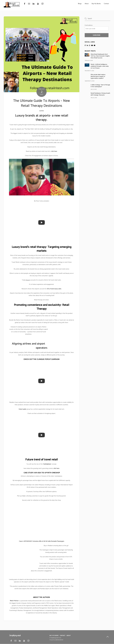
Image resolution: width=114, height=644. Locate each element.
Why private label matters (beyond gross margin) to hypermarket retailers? (98, 76)
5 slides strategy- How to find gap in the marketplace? (100, 86)
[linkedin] (34, 4)
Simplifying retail (55, 638)
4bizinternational (59, 640)
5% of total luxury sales (54, 289)
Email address (89, 25)
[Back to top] (108, 637)
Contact (106, 4)
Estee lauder (22, 409)
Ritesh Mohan (14, 601)
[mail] (29, 4)
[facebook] (25, 4)
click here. (54, 151)
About (87, 4)
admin (42, 111)
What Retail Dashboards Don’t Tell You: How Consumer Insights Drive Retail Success (100, 56)
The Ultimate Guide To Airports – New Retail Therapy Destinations (42, 103)
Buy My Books (96, 4)
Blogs (80, 4)
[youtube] (38, 4)
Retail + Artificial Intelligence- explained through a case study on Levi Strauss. (100, 66)
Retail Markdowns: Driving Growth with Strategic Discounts (100, 94)
